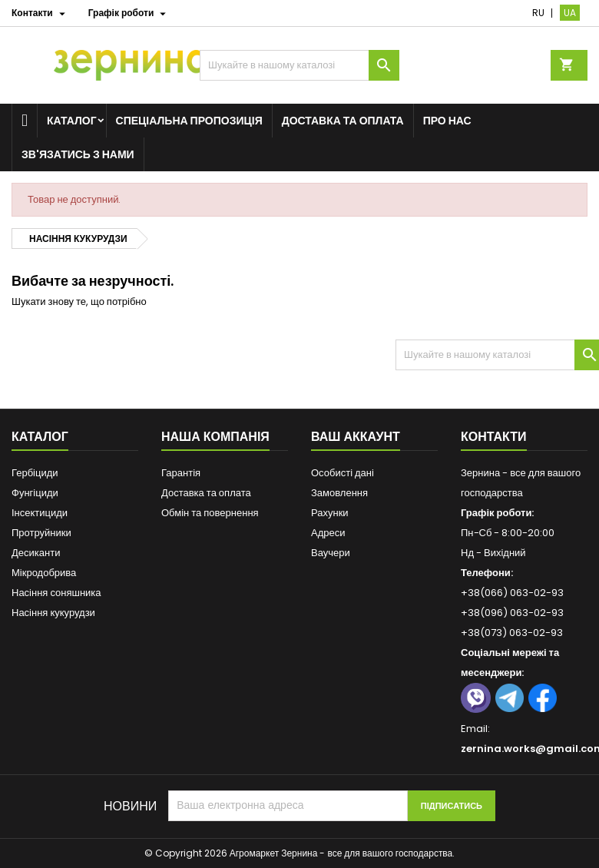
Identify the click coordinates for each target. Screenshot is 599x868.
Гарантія (181, 473)
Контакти (494, 437)
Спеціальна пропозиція (189, 121)
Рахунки (330, 513)
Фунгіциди (35, 493)
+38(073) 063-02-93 (512, 633)
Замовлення (339, 493)
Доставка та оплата (343, 121)
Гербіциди (35, 473)
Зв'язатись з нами (78, 154)
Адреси (328, 533)
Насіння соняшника (56, 593)
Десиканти (36, 553)
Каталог (72, 121)
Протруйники (41, 533)
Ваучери (331, 553)
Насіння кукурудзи (53, 613)
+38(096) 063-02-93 (512, 613)
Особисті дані (343, 473)
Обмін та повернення (210, 513)
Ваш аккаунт (356, 437)
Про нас (447, 121)
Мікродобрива (44, 573)
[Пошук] (299, 65)
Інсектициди (40, 513)
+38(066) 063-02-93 (512, 593)
